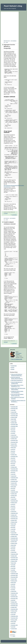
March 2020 (14, 563)
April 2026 (13, 627)
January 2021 (14, 579)
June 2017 (13, 508)
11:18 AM (6, 213)
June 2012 (13, 460)
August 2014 (14, 476)
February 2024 (14, 611)
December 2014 (14, 481)
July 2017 (13, 510)
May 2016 (13, 497)
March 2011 (14, 448)
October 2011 (14, 455)
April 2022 (13, 600)
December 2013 (14, 471)
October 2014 (14, 480)
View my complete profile (17, 359)
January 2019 (14, 542)
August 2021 (14, 591)
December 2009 (14, 426)
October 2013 (14, 467)
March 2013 (14, 462)
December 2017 (14, 519)
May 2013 (13, 464)
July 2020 (13, 570)
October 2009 (14, 423)
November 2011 (14, 456)
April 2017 (13, 504)
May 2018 (13, 527)
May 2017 (13, 506)
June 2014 (13, 474)
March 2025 (14, 622)
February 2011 (14, 446)
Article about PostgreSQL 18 (17, 380)
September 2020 (15, 574)
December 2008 (14, 416)
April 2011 (13, 449)
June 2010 (13, 432)
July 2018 (13, 531)
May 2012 (13, 458)
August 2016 (14, 499)
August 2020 (14, 572)
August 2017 (14, 512)
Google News (14, 366)
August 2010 (14, 435)
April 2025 (13, 623)
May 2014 (13, 472)
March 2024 (14, 613)
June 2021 (13, 588)
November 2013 (14, 469)
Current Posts (14, 629)
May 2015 (13, 488)
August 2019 (14, 552)
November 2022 (14, 604)
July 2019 (13, 551)
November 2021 (14, 597)
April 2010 (13, 428)
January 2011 (14, 444)
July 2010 (13, 433)
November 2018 (14, 538)
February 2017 (14, 503)
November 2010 (14, 440)
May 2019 (13, 549)
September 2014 (15, 478)
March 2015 (14, 487)
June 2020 (13, 568)
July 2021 (13, 590)
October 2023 (14, 607)
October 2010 (14, 439)
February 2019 (14, 543)
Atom (14, 636)
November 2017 (14, 517)
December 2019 (14, 559)
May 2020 (13, 566)
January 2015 (14, 483)
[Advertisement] (13, 26)
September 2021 (15, 593)
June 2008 (13, 410)
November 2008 (14, 414)
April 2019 (13, 547)
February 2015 (14, 485)
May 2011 (13, 451)
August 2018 (14, 533)
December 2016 (14, 501)
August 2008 (14, 412)
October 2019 (14, 556)
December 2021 (14, 598)
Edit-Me (13, 368)
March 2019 (14, 545)
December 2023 (14, 609)
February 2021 (14, 581)
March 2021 (14, 582)
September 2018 (15, 535)
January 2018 (14, 520)
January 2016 (14, 496)
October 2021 (14, 595)
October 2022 (14, 602)
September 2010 (15, 437)
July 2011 (13, 453)
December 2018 (14, 540)
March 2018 (14, 524)
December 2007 (14, 408)
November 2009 (14, 424)
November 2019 (14, 558)
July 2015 (13, 490)
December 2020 (14, 577)
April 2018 (13, 526)
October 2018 (14, 536)
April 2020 (13, 565)
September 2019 (15, 554)
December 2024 (14, 618)
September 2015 (15, 492)
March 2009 (14, 419)
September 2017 (15, 513)
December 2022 (14, 606)
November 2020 (14, 575)
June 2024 (13, 614)
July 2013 (13, 465)
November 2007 (14, 407)
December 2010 (14, 442)
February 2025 (14, 620)
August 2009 (14, 421)
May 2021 (13, 586)
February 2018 (14, 522)
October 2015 (14, 494)
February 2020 (14, 561)
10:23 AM (6, 342)
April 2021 (13, 584)
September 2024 (15, 616)
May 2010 (13, 430)
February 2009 (14, 417)
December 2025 (14, 625)
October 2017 (14, 515)
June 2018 (13, 529)
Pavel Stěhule (19, 353)
